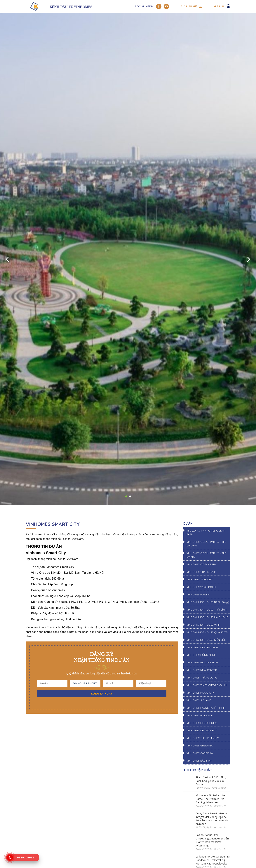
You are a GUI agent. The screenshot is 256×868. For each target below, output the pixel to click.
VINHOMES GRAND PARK (201, 572)
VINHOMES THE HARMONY (203, 738)
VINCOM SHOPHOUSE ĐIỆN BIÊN (206, 640)
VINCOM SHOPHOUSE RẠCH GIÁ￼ (208, 602)
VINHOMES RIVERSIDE (200, 715)
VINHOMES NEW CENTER (202, 670)
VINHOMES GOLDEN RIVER (203, 662)
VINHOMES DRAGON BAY (202, 730)
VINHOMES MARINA (198, 595)
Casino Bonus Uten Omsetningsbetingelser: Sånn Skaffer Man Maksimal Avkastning (213, 840)
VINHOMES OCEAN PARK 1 (202, 564)
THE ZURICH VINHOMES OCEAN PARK (206, 532)
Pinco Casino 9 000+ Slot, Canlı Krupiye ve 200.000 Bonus (211, 781)
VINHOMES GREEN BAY (200, 746)
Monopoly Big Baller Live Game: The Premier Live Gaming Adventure (210, 799)
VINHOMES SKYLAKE (199, 700)
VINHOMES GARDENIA (200, 753)
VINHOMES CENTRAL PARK (203, 647)
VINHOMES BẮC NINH (199, 761)
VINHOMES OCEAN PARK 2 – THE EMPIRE (207, 555)
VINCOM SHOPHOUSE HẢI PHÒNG (207, 617)
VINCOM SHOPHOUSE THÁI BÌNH (207, 610)
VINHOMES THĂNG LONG (202, 678)
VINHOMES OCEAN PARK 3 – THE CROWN (207, 544)
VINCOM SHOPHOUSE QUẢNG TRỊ (207, 632)
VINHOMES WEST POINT (201, 587)
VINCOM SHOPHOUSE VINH (203, 625)
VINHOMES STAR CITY (200, 579)
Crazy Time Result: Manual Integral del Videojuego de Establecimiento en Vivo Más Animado (213, 819)
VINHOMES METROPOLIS (202, 723)
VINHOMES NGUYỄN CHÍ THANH (206, 708)
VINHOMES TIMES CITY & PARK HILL (208, 685)
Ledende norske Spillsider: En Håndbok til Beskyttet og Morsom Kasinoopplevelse (213, 860)
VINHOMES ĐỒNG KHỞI (201, 655)
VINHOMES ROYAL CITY (200, 693)
